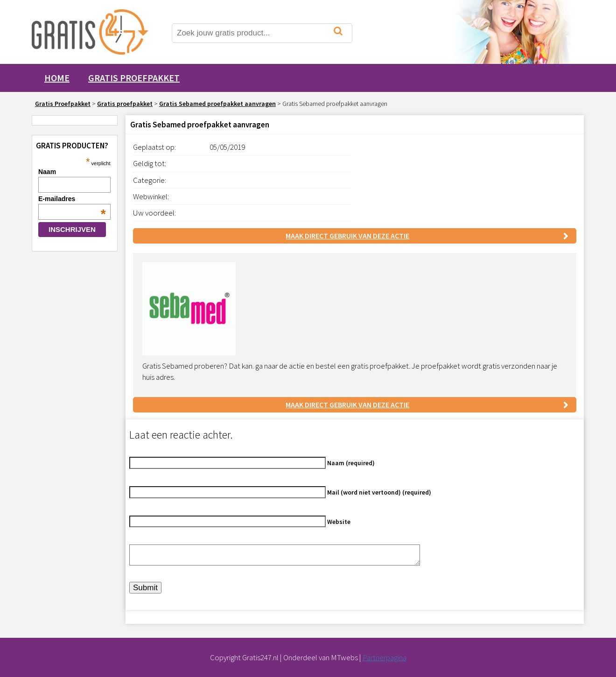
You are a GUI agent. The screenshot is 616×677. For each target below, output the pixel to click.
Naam (47, 172)
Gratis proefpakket (134, 78)
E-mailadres (72, 199)
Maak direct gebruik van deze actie (347, 236)
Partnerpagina (385, 657)
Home (57, 78)
